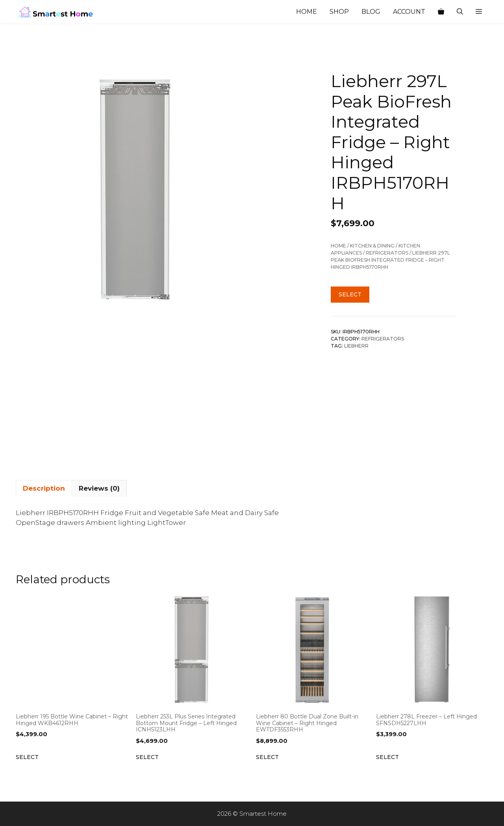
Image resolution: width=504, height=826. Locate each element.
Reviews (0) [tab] (99, 488)
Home (307, 12)
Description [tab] (44, 488)
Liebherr (356, 346)
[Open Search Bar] (460, 12)
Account (409, 12)
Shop (339, 12)
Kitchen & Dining (372, 246)
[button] (479, 12)
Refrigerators (387, 253)
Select (350, 294)
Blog (371, 12)
